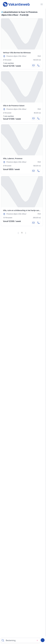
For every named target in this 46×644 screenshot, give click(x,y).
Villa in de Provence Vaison (14, 106)
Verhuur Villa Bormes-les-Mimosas (17, 53)
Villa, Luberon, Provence (13, 158)
